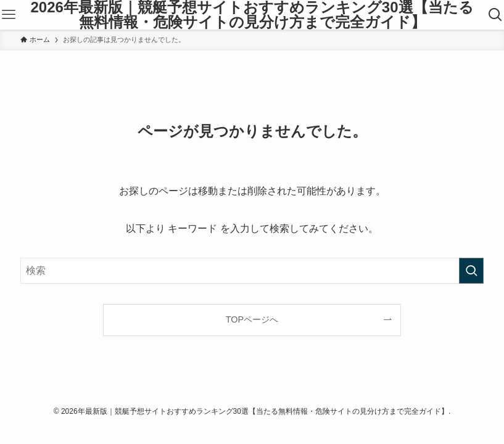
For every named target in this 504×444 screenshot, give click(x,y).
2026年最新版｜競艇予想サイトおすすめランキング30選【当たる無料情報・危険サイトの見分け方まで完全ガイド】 (252, 15)
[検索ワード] (252, 271)
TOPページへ (252, 319)
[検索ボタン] (496, 15)
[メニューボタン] (8, 15)
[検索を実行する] (471, 271)
